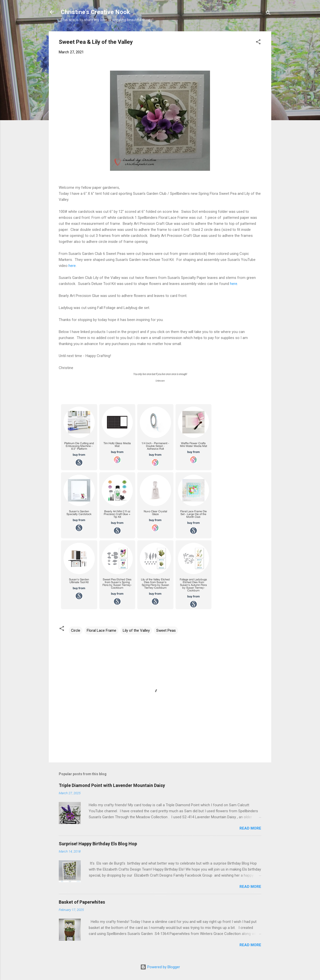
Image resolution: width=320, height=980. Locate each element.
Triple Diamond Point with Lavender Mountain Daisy (112, 785)
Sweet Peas (166, 630)
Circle (76, 630)
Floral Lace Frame (101, 630)
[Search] (268, 14)
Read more (250, 828)
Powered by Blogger (160, 967)
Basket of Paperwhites (82, 902)
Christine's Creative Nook (95, 12)
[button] (258, 43)
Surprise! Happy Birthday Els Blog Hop (98, 844)
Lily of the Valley (136, 630)
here (72, 266)
